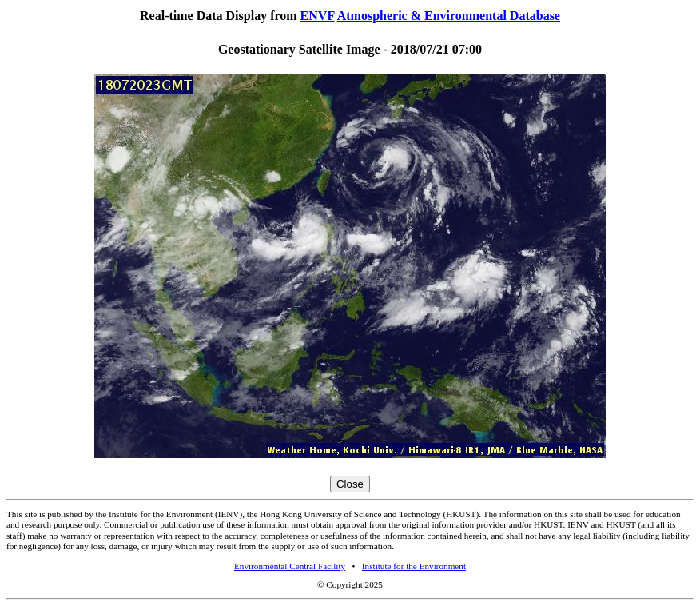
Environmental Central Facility (290, 566)
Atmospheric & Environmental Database (449, 16)
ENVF (318, 16)
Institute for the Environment (414, 566)
